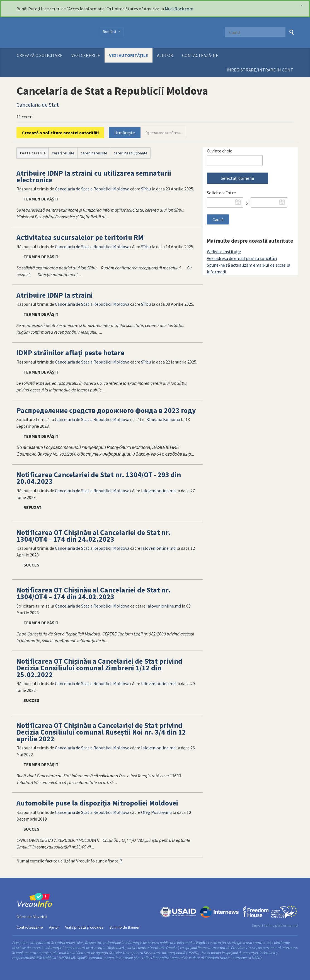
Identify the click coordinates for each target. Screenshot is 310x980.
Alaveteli (40, 917)
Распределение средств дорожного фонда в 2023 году (106, 410)
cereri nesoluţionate (130, 153)
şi (247, 202)
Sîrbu (146, 189)
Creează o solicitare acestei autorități (60, 133)
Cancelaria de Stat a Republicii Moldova (92, 189)
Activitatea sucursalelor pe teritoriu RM (80, 237)
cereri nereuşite (94, 153)
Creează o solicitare (40, 55)
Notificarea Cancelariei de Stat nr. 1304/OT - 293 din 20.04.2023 (99, 478)
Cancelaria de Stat (38, 105)
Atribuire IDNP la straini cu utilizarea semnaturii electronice (94, 176)
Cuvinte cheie (220, 151)
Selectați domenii (237, 178)
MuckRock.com (179, 9)
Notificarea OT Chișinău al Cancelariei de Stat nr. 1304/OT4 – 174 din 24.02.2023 (94, 536)
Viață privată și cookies (84, 927)
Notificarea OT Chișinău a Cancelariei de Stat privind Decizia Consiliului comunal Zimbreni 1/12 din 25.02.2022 (99, 668)
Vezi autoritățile (129, 55)
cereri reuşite (63, 153)
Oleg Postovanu (156, 812)
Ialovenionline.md (158, 491)
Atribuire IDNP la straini (55, 295)
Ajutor (165, 55)
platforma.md (286, 925)
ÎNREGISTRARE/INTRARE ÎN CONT (260, 70)
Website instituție (224, 252)
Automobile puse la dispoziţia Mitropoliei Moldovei (97, 803)
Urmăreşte (125, 133)
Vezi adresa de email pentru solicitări (242, 258)
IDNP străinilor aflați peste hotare (70, 353)
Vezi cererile (86, 55)
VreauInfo (55, 33)
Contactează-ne (200, 55)
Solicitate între (221, 193)
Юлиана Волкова (163, 419)
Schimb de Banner (125, 927)
